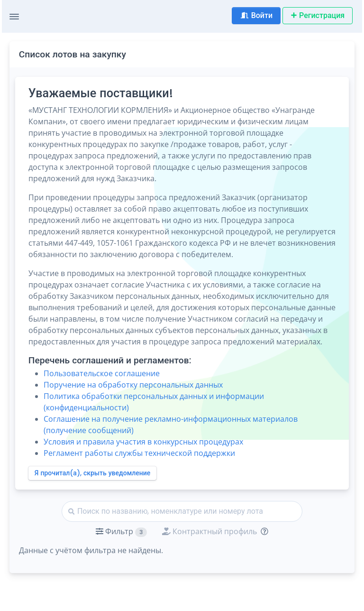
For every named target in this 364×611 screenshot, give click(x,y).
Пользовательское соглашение (102, 373)
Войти (256, 15)
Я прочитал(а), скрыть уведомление (92, 473)
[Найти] (182, 511)
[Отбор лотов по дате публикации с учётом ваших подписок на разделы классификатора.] (263, 531)
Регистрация (318, 15)
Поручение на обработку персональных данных (133, 385)
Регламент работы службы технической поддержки (139, 453)
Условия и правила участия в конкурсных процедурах (143, 442)
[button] (121, 531)
